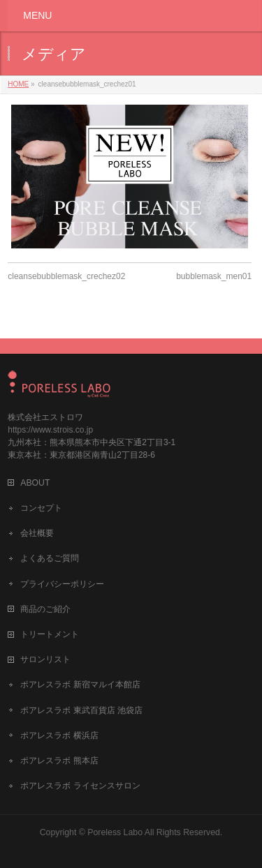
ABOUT (35, 483)
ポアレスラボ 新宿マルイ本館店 (80, 684)
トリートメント (50, 634)
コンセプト (41, 508)
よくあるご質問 (50, 558)
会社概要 (37, 533)
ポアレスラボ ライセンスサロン (80, 786)
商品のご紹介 (45, 609)
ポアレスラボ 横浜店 (59, 735)
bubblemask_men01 (214, 276)
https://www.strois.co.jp (50, 430)
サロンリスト (45, 659)
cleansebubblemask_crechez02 (66, 276)
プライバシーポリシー (62, 584)
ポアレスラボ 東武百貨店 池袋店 (81, 710)
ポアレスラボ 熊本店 (59, 761)
